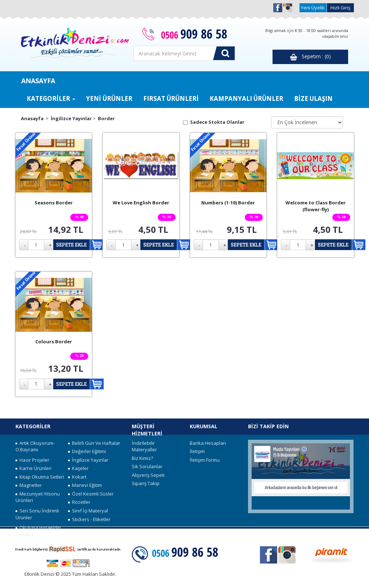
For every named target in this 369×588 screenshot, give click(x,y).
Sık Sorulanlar (147, 466)
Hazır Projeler (32, 460)
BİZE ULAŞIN (313, 98)
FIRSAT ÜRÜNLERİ (171, 98)
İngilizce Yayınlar (71, 118)
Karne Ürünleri (33, 468)
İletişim (197, 451)
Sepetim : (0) (310, 57)
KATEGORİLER (51, 98)
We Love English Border (141, 203)
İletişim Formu (205, 460)
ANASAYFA (38, 81)
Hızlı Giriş (340, 8)
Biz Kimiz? (142, 458)
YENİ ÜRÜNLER (109, 98)
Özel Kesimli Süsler (91, 494)
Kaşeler (78, 468)
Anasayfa (32, 118)
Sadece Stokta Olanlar (217, 122)
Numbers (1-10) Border (228, 203)
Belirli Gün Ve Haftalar (94, 443)
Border (106, 118)
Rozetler (79, 502)
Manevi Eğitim (85, 485)
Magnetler (29, 485)
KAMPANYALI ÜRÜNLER (246, 98)
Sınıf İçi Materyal (88, 511)
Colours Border (54, 342)
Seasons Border (54, 203)
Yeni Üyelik (313, 8)
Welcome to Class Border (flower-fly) (316, 206)
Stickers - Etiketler (89, 519)
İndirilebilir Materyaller (144, 446)
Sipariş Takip (146, 483)
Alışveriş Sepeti (148, 475)
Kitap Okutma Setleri (40, 477)
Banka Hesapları (208, 443)
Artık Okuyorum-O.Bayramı (35, 446)
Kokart (77, 477)
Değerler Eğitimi (87, 451)
